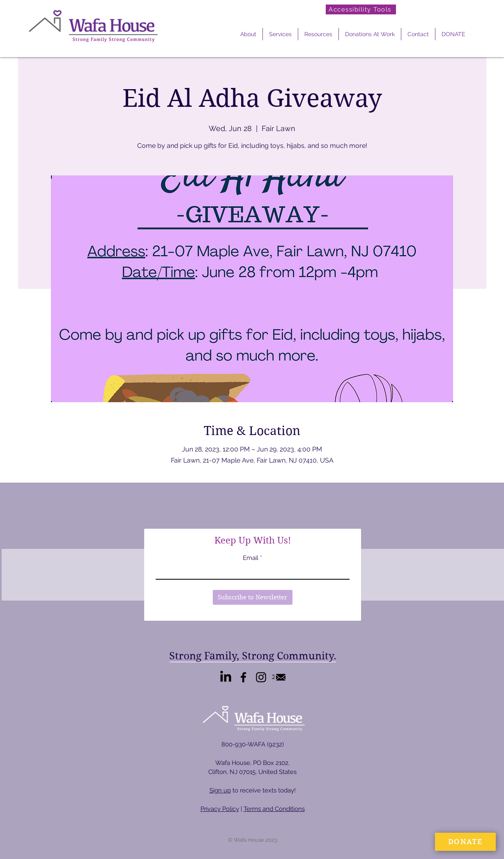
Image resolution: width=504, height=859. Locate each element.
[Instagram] (261, 677)
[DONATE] (465, 842)
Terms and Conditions (274, 809)
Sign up (220, 790)
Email (251, 558)
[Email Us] (279, 677)
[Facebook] (243, 677)
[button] (248, 34)
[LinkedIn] (226, 677)
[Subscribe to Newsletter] (253, 597)
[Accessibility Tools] (361, 9)
